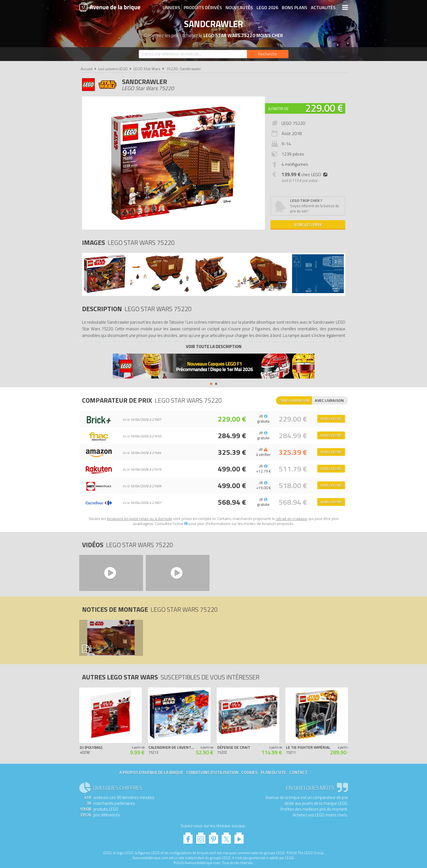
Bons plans (295, 7)
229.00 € (324, 108)
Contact (298, 772)
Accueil (87, 69)
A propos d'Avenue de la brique (151, 772)
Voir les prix (308, 225)
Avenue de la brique (110, 7)
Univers (171, 7)
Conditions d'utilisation (212, 772)
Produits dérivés (203, 7)
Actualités (323, 7)
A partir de (278, 109)
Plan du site (273, 772)
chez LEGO (305, 174)
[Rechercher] (268, 54)
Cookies (250, 772)
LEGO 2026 (267, 7)
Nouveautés (239, 7)
